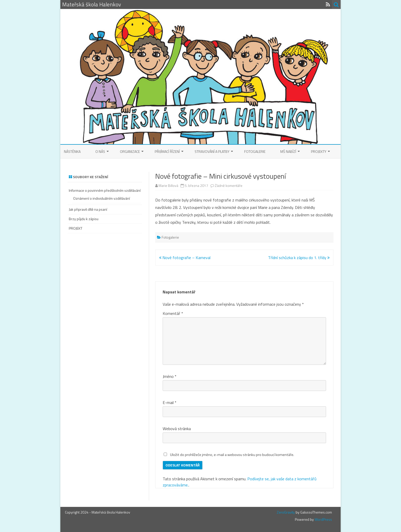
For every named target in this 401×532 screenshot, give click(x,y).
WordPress (323, 519)
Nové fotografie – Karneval (185, 258)
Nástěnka (72, 151)
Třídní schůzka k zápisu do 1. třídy (299, 258)
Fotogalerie (255, 151)
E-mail (170, 402)
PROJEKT (76, 228)
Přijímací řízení (167, 151)
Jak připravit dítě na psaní (88, 209)
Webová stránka (177, 429)
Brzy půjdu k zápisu (84, 219)
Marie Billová (168, 185)
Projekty (319, 151)
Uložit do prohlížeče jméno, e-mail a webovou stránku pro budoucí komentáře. (232, 455)
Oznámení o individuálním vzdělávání (102, 198)
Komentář (173, 313)
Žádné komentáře (229, 185)
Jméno (170, 376)
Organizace (130, 151)
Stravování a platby (212, 151)
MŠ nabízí (288, 151)
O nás (100, 151)
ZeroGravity (286, 512)
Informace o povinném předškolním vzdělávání (105, 190)
